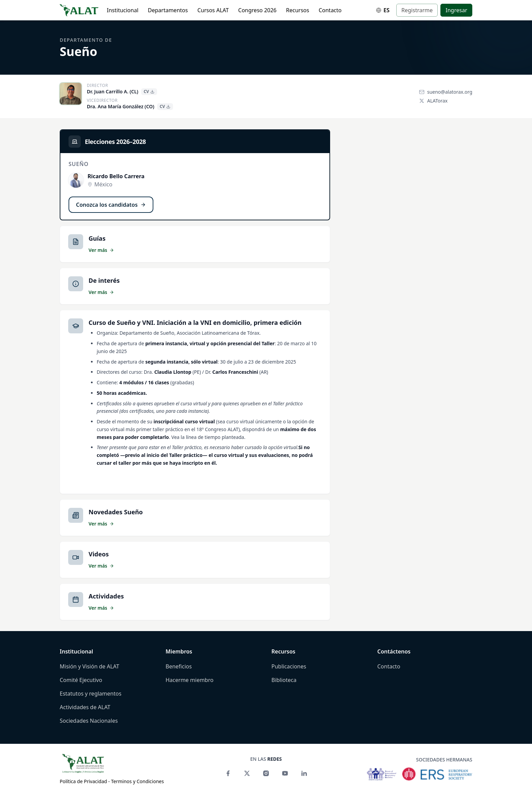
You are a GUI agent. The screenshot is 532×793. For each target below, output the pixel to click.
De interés (104, 280)
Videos (99, 554)
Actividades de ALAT (85, 707)
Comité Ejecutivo (81, 680)
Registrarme (417, 10)
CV (149, 91)
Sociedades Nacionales (89, 721)
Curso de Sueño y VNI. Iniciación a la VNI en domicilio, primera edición (195, 322)
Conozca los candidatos (111, 205)
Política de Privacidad (83, 781)
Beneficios (179, 666)
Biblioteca (284, 680)
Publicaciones (289, 666)
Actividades (106, 596)
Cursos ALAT (213, 10)
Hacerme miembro (189, 680)
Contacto (330, 10)
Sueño (79, 51)
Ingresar (456, 10)
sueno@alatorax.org (446, 92)
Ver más (101, 250)
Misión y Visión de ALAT (89, 666)
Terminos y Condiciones (137, 781)
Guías (97, 238)
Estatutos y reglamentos (91, 694)
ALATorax (433, 101)
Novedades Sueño (116, 512)
